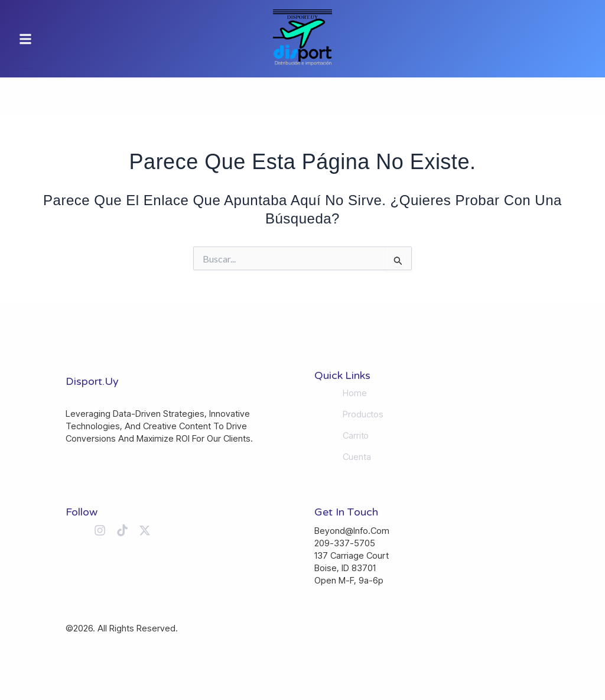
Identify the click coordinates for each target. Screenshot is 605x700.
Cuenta (357, 457)
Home (355, 393)
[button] (25, 39)
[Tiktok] (122, 530)
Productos (363, 414)
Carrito (356, 436)
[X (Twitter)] (145, 530)
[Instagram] (100, 530)
